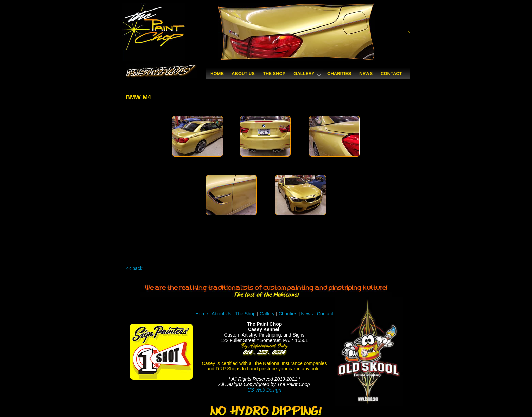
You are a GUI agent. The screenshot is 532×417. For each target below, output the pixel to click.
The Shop (246, 314)
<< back (134, 268)
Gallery (267, 314)
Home (202, 314)
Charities (288, 314)
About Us (222, 314)
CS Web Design (264, 390)
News (307, 314)
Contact (325, 314)
